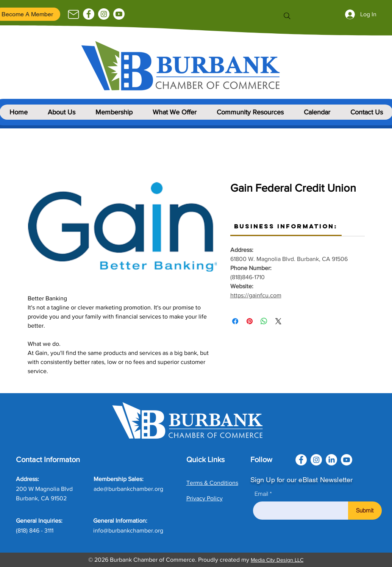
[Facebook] (89, 14)
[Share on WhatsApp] (264, 321)
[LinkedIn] (331, 460)
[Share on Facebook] (235, 321)
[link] (286, 226)
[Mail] (74, 14)
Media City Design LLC (277, 560)
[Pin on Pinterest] (250, 321)
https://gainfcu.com (256, 295)
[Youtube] (119, 14)
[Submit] (365, 511)
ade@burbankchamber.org (128, 489)
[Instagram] (104, 14)
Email (261, 494)
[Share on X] (278, 321)
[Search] (287, 16)
